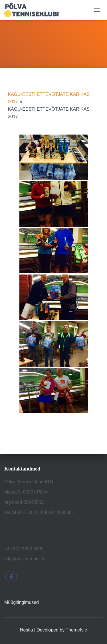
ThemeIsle (76, 630)
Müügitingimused (22, 602)
